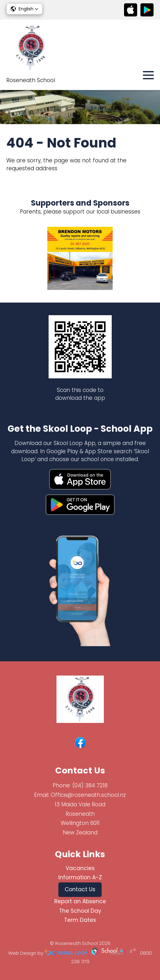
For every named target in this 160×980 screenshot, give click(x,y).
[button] (24, 9)
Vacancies (80, 868)
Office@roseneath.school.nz (88, 795)
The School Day (80, 911)
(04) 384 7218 (90, 785)
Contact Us (80, 889)
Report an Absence (80, 901)
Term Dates (80, 920)
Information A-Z (80, 877)
